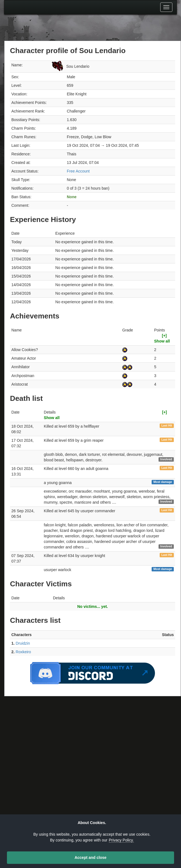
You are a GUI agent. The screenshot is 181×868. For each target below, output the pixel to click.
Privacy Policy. (121, 840)
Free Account (78, 171)
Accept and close (90, 857)
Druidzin (23, 643)
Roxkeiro (23, 652)
